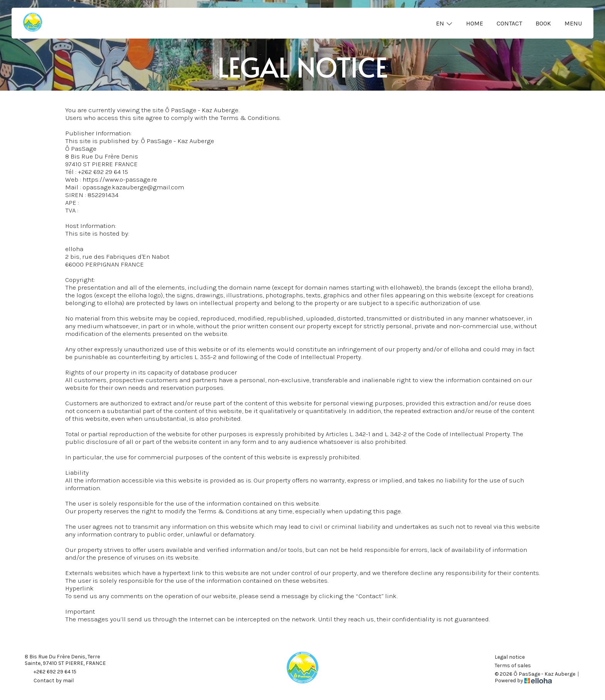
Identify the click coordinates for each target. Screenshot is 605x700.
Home (475, 23)
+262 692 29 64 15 (51, 672)
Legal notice (510, 657)
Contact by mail (49, 681)
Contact (509, 23)
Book (543, 23)
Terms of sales (513, 666)
